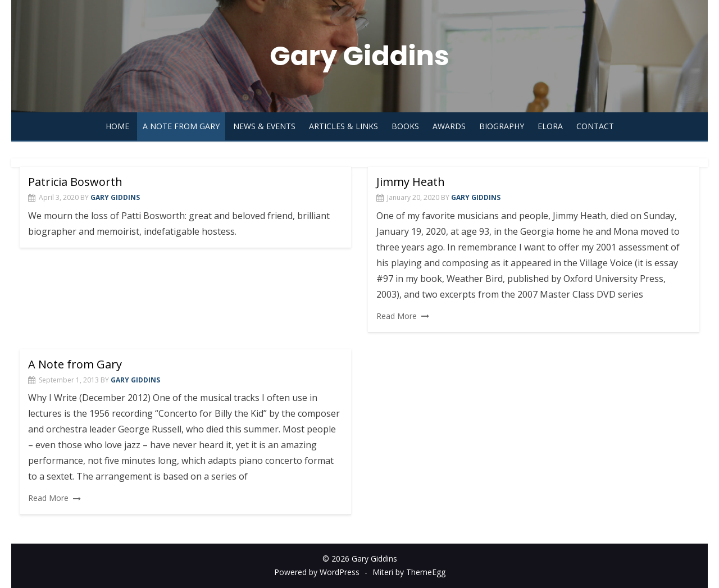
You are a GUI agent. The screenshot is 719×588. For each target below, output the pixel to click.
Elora (550, 126)
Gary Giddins (359, 56)
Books (405, 126)
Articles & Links (343, 126)
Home (117, 126)
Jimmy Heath (411, 182)
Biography (502, 126)
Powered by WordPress (317, 572)
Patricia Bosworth (75, 182)
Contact (595, 126)
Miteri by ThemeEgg (409, 572)
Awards (449, 126)
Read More (397, 316)
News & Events (264, 126)
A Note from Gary (181, 126)
